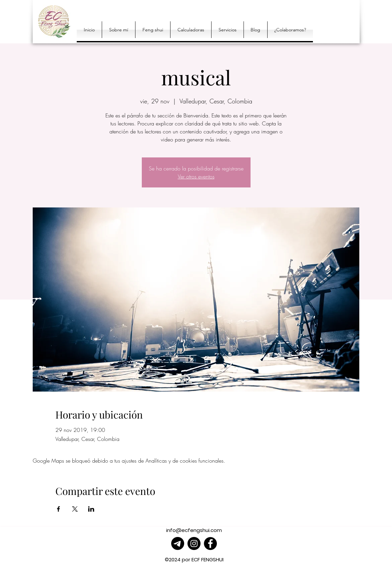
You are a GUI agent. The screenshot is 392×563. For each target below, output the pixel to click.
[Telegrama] (178, 543)
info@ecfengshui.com (194, 530)
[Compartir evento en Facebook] (59, 509)
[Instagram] (194, 543)
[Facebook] (210, 543)
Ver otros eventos (196, 176)
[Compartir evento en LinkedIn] (91, 509)
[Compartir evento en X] (75, 509)
